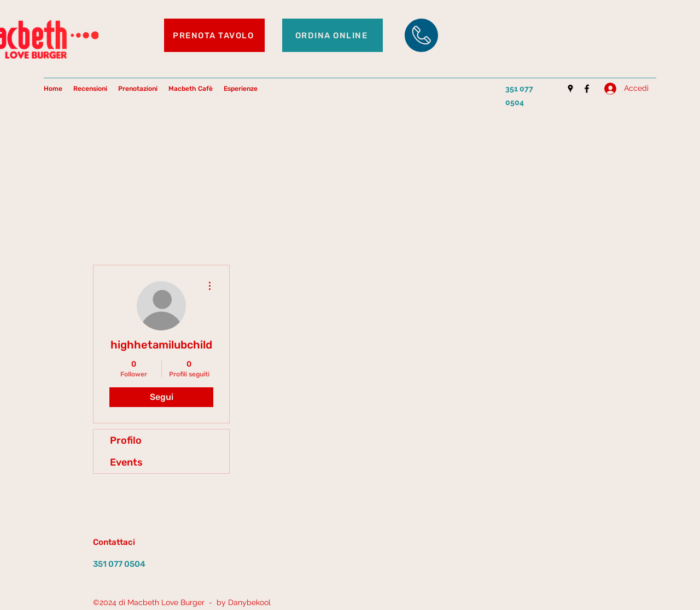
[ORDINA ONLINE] (332, 35)
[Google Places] (570, 89)
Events (126, 462)
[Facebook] (587, 89)
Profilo (126, 440)
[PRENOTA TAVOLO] (214, 35)
